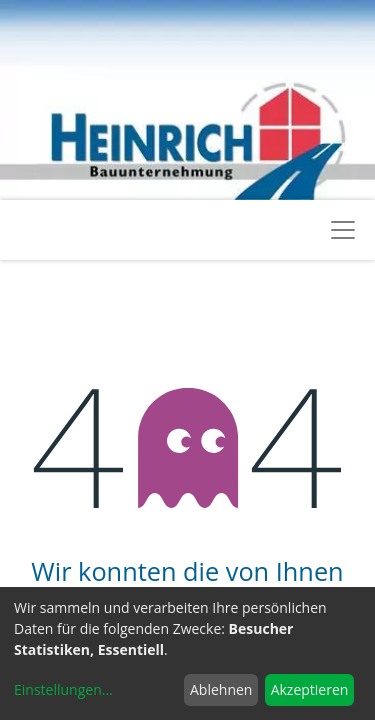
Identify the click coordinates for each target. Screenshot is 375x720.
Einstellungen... (63, 689)
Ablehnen (221, 689)
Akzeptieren (310, 689)
